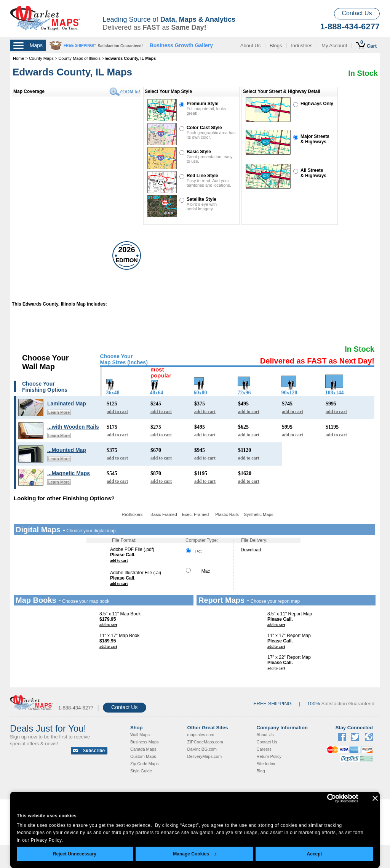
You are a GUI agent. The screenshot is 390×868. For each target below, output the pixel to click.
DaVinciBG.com (202, 749)
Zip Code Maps (145, 764)
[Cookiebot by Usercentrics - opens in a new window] (325, 798)
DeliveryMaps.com (205, 756)
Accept (315, 854)
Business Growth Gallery (181, 45)
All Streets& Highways (313, 173)
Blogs (276, 46)
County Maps (42, 58)
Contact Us (357, 13)
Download (251, 550)
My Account (334, 46)
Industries (302, 46)
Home (18, 58)
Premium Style (202, 104)
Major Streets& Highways (315, 139)
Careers (264, 749)
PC (194, 552)
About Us (250, 46)
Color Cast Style (204, 128)
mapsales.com (201, 735)
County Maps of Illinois (79, 58)
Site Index (266, 764)
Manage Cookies (195, 854)
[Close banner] (375, 798)
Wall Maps (140, 735)
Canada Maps (143, 749)
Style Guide (141, 771)
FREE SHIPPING (273, 704)
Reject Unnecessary (75, 854)
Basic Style (199, 152)
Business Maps (145, 742)
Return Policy (269, 756)
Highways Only (317, 104)
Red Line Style (202, 176)
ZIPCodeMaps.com (205, 742)
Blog (261, 771)
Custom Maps (143, 756)
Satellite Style (201, 199)
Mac (198, 571)
